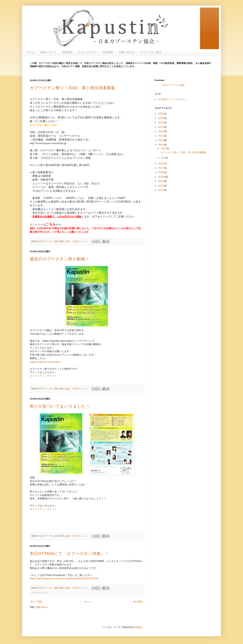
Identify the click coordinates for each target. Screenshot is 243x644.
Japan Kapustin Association (45, 362)
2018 (161, 164)
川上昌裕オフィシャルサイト (172, 99)
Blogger (138, 627)
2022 (161, 131)
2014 (161, 181)
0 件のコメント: (80, 241)
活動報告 (67, 52)
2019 (161, 145)
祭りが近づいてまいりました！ (60, 406)
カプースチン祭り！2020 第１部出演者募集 (72, 88)
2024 (161, 123)
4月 (163, 158)
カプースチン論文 (151, 52)
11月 (164, 148)
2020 (161, 140)
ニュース (43, 592)
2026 (161, 114)
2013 (161, 186)
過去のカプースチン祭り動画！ (60, 259)
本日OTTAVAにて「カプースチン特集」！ (69, 554)
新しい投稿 (36, 602)
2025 (161, 118)
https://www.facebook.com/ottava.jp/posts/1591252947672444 (64, 578)
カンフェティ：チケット (43, 376)
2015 (161, 177)
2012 (161, 190)
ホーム (31, 52)
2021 (161, 136)
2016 (161, 172)
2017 (161, 168)
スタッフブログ (87, 52)
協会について (48, 52)
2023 (161, 127)
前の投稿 (138, 602)
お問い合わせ (127, 52)
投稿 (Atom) (42, 607)
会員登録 (108, 52)
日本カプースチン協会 (174, 85)
